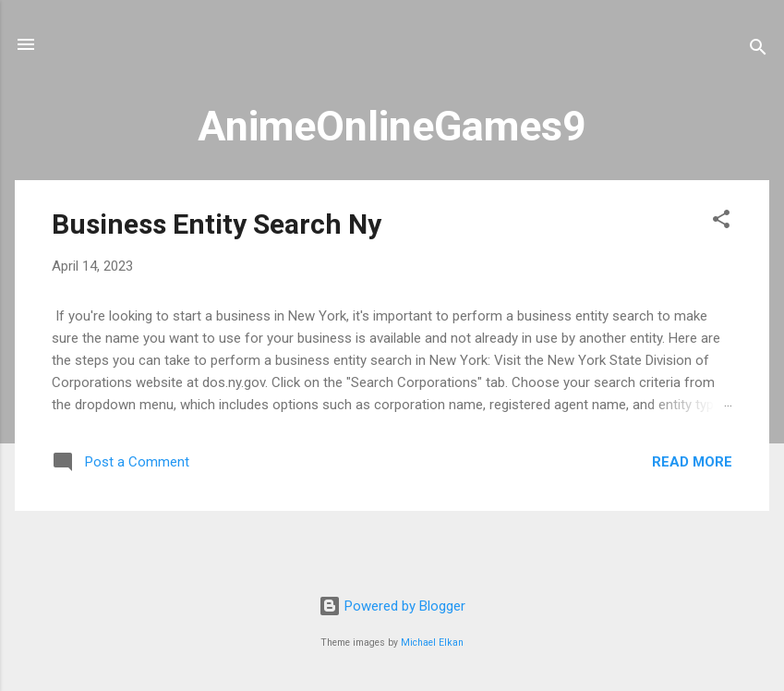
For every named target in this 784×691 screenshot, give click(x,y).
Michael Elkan (432, 643)
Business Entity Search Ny (217, 224)
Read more (692, 462)
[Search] (758, 50)
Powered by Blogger (392, 606)
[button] (721, 222)
